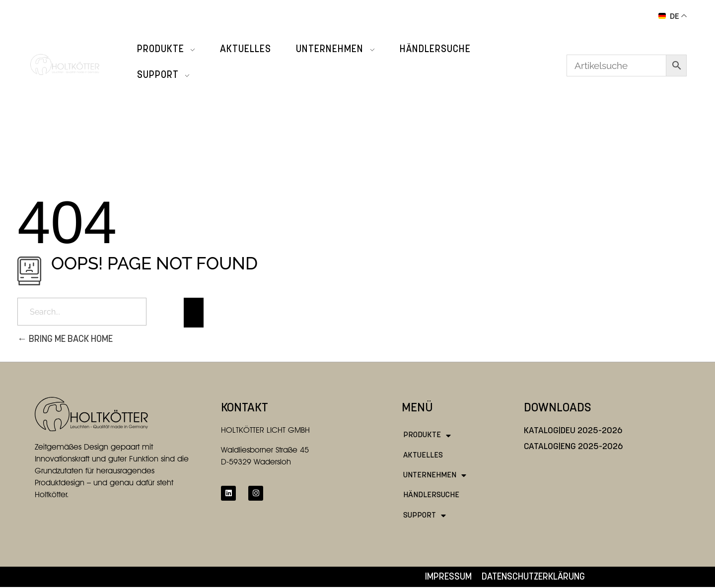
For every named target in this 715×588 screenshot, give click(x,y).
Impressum (448, 577)
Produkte (427, 436)
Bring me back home (65, 340)
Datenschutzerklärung (533, 577)
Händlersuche (431, 495)
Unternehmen (435, 475)
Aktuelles (423, 456)
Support (425, 516)
